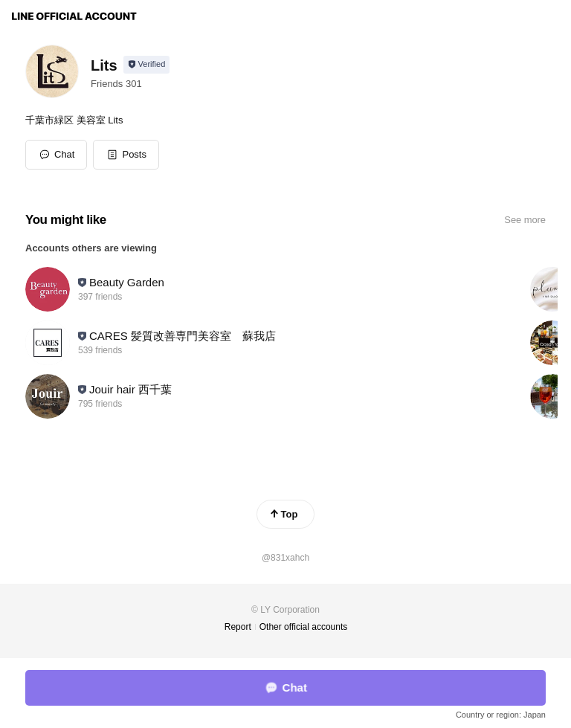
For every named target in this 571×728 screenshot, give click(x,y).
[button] (126, 155)
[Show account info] (147, 65)
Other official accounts (304, 627)
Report (238, 627)
